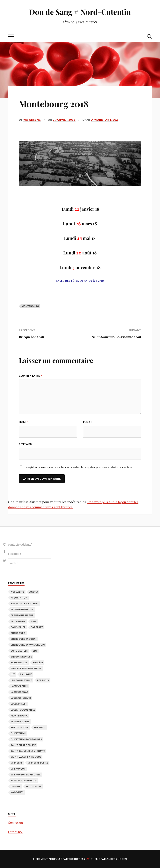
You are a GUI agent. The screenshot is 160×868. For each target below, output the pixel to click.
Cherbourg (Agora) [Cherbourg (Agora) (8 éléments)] (24, 639)
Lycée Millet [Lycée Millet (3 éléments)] (19, 704)
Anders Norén (117, 859)
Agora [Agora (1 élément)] (34, 592)
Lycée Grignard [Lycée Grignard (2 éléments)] (21, 698)
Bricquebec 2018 (31, 337)
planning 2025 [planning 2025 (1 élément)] (20, 721)
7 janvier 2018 (64, 120)
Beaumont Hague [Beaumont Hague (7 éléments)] (22, 615)
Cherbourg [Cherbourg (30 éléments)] (18, 633)
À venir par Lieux (105, 120)
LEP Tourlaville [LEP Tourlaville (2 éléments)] (21, 680)
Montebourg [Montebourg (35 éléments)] (19, 716)
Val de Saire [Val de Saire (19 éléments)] (33, 786)
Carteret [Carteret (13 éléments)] (37, 627)
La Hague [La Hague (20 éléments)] (26, 674)
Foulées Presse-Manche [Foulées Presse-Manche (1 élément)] (26, 668)
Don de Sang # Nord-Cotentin (80, 12)
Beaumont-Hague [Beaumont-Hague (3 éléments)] (22, 609)
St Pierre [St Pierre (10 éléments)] (17, 763)
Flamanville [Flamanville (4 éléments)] (19, 662)
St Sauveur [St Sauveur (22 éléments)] (18, 769)
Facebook (15, 554)
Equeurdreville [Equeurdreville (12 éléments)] (21, 657)
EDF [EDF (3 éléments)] (35, 651)
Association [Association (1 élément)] (19, 598)
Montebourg (30, 306)
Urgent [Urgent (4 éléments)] (16, 786)
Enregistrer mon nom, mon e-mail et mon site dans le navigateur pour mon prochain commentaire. (79, 467)
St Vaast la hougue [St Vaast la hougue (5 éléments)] (24, 780)
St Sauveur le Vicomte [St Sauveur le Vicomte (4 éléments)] (26, 775)
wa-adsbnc (32, 120)
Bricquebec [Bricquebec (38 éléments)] (18, 621)
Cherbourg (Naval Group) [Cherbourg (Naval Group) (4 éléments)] (28, 645)
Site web (25, 444)
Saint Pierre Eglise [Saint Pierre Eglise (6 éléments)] (23, 745)
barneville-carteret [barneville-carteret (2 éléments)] (25, 603)
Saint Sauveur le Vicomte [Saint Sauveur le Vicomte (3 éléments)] (28, 751)
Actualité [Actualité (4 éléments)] (18, 592)
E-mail (89, 422)
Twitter (13, 563)
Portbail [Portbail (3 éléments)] (40, 727)
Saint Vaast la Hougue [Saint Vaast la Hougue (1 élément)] (26, 757)
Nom (23, 422)
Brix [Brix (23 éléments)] (34, 621)
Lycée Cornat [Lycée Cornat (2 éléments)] (19, 692)
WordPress (77, 859)
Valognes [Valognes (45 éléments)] (17, 792)
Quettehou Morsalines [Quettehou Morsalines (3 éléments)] (26, 739)
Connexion (15, 822)
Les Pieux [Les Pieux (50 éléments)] (43, 680)
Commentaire (31, 376)
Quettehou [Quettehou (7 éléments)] (18, 733)
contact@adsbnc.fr (20, 544)
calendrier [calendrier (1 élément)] (18, 627)
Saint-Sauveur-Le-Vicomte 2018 (116, 337)
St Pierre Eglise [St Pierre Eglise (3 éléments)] (38, 763)
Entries (16, 832)
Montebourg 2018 (54, 104)
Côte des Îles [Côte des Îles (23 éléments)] (19, 651)
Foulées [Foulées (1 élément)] (38, 662)
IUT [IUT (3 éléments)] (13, 674)
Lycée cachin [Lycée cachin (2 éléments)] (19, 686)
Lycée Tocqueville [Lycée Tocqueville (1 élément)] (23, 710)
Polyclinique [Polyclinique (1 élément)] (20, 727)
